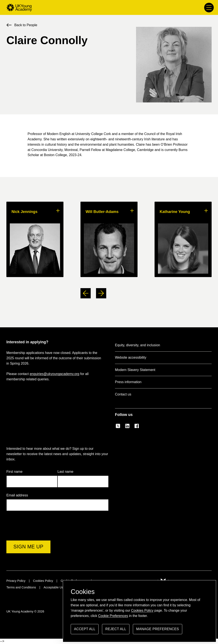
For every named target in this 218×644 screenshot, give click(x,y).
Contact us (123, 394)
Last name (65, 472)
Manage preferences (158, 631)
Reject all (116, 631)
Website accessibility (131, 357)
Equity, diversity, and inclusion (138, 345)
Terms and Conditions (21, 587)
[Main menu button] (209, 8)
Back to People (26, 25)
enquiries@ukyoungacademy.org (54, 374)
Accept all (85, 631)
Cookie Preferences (113, 616)
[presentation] (39, 530)
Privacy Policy (16, 581)
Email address (19, 495)
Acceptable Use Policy (59, 587)
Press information (128, 382)
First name (14, 472)
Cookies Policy (142, 610)
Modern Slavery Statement (135, 370)
